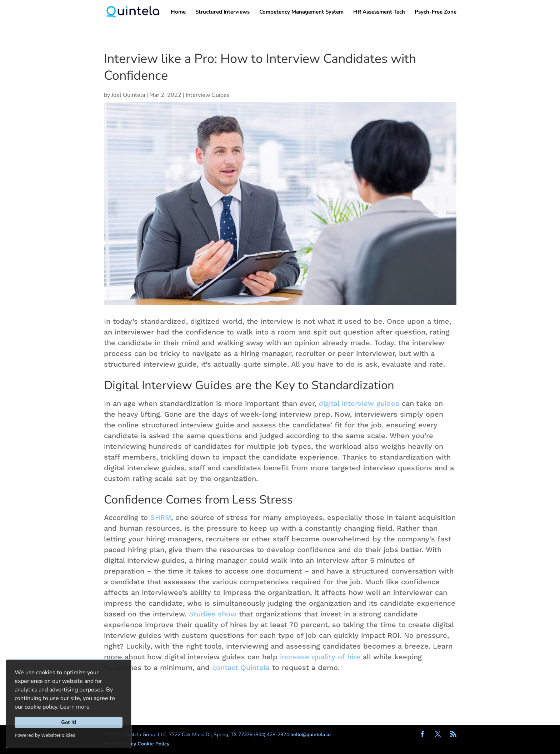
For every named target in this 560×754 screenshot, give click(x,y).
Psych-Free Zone (436, 12)
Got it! (69, 722)
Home (178, 12)
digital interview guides (359, 403)
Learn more (75, 707)
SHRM (161, 517)
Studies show (213, 614)
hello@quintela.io (311, 735)
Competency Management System (301, 12)
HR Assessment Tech (379, 12)
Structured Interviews (222, 12)
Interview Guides (208, 95)
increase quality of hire (320, 657)
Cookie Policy (153, 744)
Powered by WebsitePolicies (45, 735)
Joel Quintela (128, 95)
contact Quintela (241, 668)
